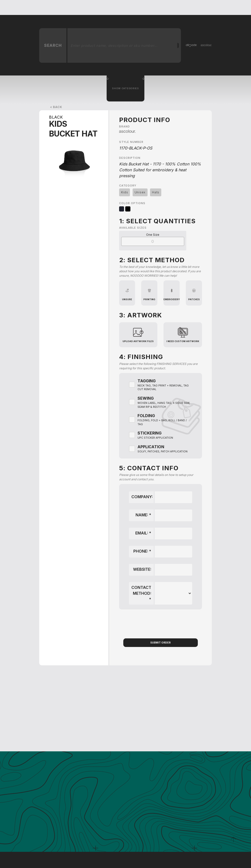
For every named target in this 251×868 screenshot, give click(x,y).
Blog (164, 7)
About (147, 7)
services (127, 7)
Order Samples (188, 7)
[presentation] (161, 624)
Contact (216, 7)
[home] (47, 7)
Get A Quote (102, 7)
